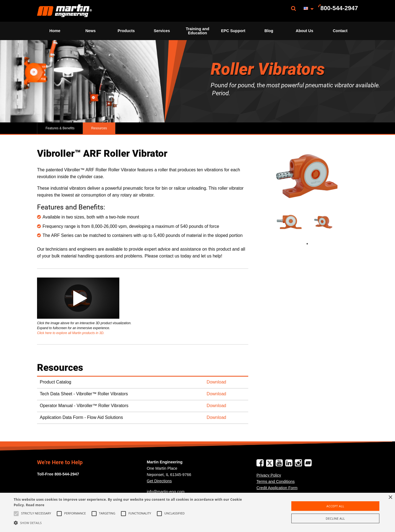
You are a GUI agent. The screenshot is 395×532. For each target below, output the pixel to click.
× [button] (390, 498)
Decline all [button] (335, 518)
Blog (269, 31)
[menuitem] (64, 11)
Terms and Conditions (276, 481)
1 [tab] (313, 244)
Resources (99, 128)
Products (126, 31)
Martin (64, 11)
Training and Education (198, 31)
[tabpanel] (290, 222)
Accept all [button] (335, 506)
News (91, 31)
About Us (304, 31)
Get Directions (159, 481)
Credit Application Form (277, 488)
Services (162, 31)
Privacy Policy (269, 475)
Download (216, 382)
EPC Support (233, 31)
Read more (35, 505)
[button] (133, 523)
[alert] (198, 512)
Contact (340, 31)
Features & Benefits (60, 128)
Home (55, 31)
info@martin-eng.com (166, 492)
